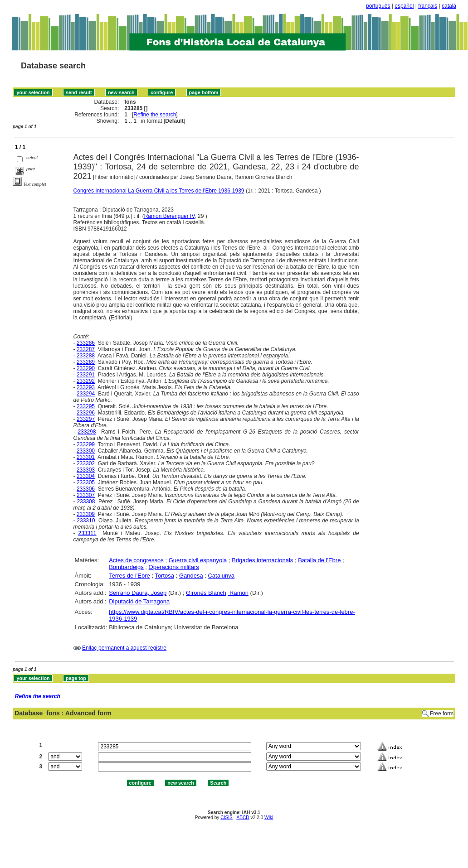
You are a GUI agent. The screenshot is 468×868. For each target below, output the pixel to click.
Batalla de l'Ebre (319, 560)
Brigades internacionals (262, 560)
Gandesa (191, 576)
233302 (86, 463)
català (449, 6)
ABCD (243, 817)
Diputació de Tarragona (139, 601)
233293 (86, 387)
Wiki (269, 817)
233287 (86, 349)
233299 (86, 444)
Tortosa (164, 576)
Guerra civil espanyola (198, 560)
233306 (86, 489)
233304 (86, 476)
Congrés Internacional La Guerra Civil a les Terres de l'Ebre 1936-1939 (159, 191)
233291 (86, 375)
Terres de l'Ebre (129, 576)
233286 (86, 343)
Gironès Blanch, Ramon (217, 593)
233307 (86, 495)
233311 (88, 533)
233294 (86, 394)
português (378, 6)
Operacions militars (174, 567)
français (428, 6)
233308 (86, 502)
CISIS (227, 817)
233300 (86, 451)
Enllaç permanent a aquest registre (124, 648)
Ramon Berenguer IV (170, 216)
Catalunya (221, 576)
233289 (86, 362)
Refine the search (155, 115)
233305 (86, 482)
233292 (86, 381)
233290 (86, 368)
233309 (86, 514)
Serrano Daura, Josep (138, 593)
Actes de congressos (136, 560)
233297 (86, 419)
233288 (86, 356)
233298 (87, 432)
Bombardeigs (126, 567)
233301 (86, 457)
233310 (86, 521)
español (404, 6)
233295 (86, 406)
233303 (86, 470)
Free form (442, 714)
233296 (86, 413)
